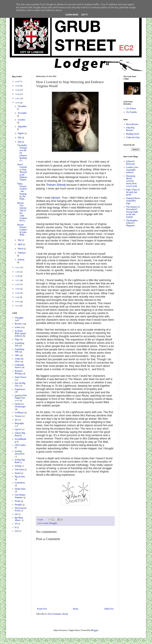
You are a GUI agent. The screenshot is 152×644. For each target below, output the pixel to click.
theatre (18, 473)
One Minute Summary (20, 496)
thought (18, 505)
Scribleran (19, 413)
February (22, 253)
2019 (17, 272)
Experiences (20, 389)
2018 (17, 276)
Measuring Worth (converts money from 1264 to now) (132, 181)
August (21, 133)
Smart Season (21, 377)
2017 (18, 280)
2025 (18, 86)
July (20, 138)
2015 (17, 289)
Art (16, 420)
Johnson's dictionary (131, 163)
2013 (17, 297)
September (22, 127)
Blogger (95, 630)
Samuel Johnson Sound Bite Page (133, 201)
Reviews (18, 324)
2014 (18, 293)
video (17, 355)
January (21, 260)
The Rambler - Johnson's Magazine (133, 223)
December (22, 106)
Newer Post (42, 609)
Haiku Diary (20, 489)
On (16, 514)
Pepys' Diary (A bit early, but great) (133, 192)
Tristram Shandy (56, 185)
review (46, 523)
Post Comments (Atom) (58, 614)
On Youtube (131, 112)
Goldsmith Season (19, 366)
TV (16, 524)
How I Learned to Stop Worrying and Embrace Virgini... (22, 172)
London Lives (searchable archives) (132, 170)
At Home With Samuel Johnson (20, 334)
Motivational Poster (20, 509)
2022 (18, 98)
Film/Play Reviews (130, 129)
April (20, 244)
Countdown (20, 483)
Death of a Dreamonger (20, 405)
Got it (85, 15)
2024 (18, 90)
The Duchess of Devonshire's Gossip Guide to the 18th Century (133, 212)
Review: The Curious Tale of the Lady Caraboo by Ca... (22, 212)
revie (17, 531)
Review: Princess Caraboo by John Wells (22, 230)
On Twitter (131, 109)
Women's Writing (19, 372)
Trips (17, 340)
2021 (18, 103)
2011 (17, 306)
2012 (18, 301)
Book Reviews (132, 124)
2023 (18, 94)
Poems (18, 501)
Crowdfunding (20, 440)
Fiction (18, 416)
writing (18, 466)
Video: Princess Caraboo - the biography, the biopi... (22, 191)
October (21, 120)
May (20, 240)
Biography (19, 423)
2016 (17, 284)
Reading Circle (133, 134)
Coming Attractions (20, 453)
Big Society (20, 477)
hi (16, 527)
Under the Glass (19, 360)
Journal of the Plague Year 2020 (21, 398)
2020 (18, 267)
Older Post (109, 609)
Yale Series (19, 470)
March (21, 249)
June (20, 142)
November (22, 113)
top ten (18, 429)
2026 (18, 81)
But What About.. (19, 519)
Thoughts (53, 523)
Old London (20, 445)
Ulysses (55, 198)
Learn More (72, 15)
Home (76, 609)
